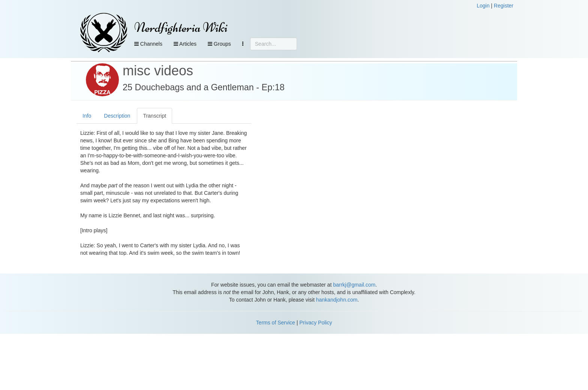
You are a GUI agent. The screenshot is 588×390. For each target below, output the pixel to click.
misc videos (158, 71)
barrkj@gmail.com (354, 285)
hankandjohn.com (337, 300)
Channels (148, 44)
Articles (185, 44)
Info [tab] (87, 116)
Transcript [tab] (154, 116)
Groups (219, 44)
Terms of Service (276, 323)
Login (483, 6)
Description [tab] (117, 116)
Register (504, 6)
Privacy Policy (316, 323)
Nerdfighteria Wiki (181, 28)
